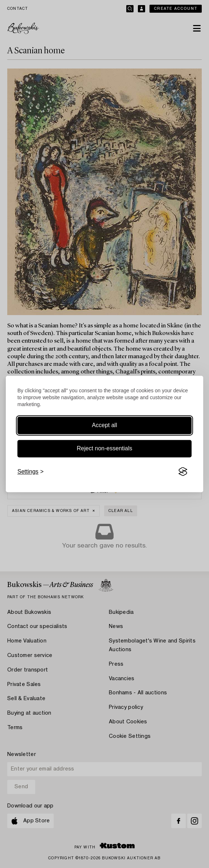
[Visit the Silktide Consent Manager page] (183, 472)
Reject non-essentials (105, 448)
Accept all (104, 425)
